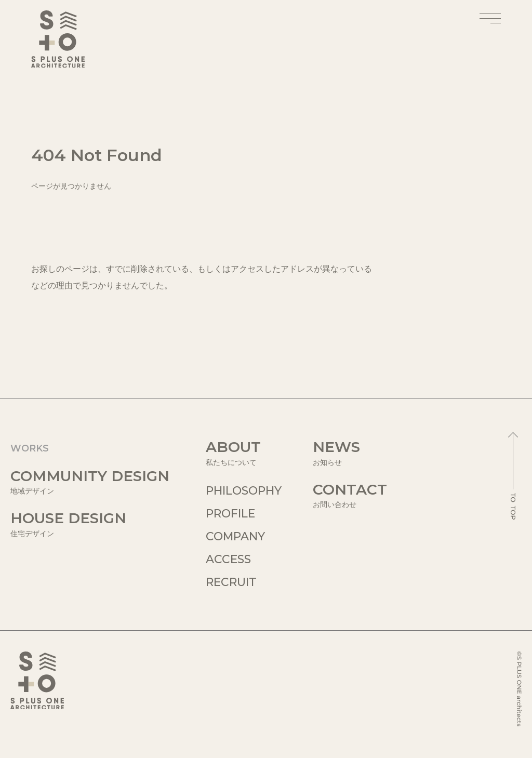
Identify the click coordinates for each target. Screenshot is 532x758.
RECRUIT (231, 582)
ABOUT (244, 453)
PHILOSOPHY (244, 491)
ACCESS (228, 559)
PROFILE (230, 514)
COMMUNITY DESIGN (90, 482)
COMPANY (235, 536)
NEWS (350, 453)
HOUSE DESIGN (90, 524)
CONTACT (350, 495)
